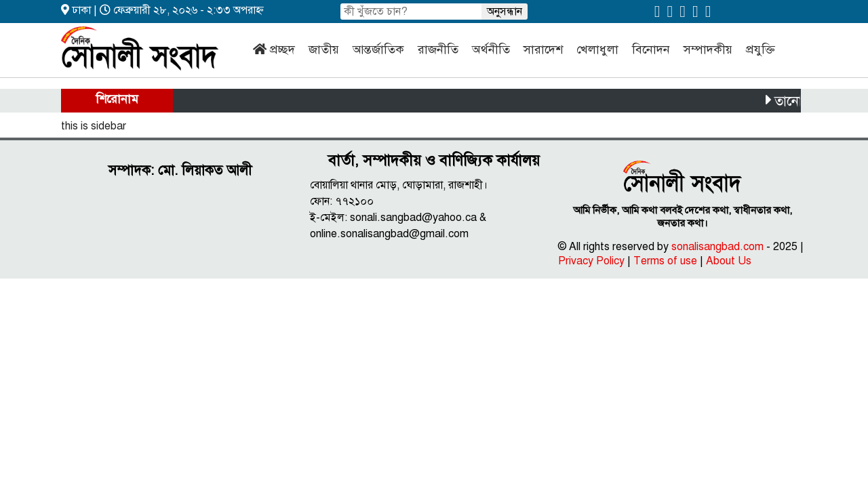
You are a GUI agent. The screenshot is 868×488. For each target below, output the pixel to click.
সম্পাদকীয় (708, 49)
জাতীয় (324, 49)
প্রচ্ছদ (282, 49)
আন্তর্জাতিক (378, 49)
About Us (729, 261)
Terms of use (665, 261)
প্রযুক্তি (761, 49)
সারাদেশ (543, 49)
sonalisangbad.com (717, 247)
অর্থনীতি (491, 49)
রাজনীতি (438, 49)
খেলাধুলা (597, 49)
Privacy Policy (591, 261)
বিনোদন (651, 49)
